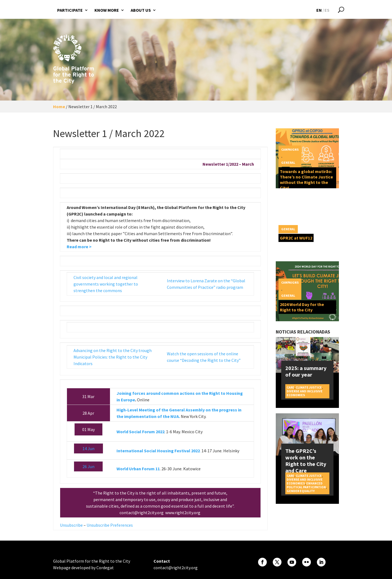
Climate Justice (309, 387)
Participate (70, 10)
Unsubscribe (71, 525)
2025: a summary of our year (306, 371)
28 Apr (88, 413)
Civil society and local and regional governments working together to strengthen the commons (106, 284)
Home (59, 107)
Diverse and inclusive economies (305, 393)
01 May (88, 429)
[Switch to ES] (327, 10)
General (288, 163)
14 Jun (88, 448)
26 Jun (88, 466)
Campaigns (290, 149)
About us (141, 10)
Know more (107, 10)
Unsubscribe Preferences (110, 525)
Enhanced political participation (306, 485)
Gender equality (301, 491)
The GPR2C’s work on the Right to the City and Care (306, 461)
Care (290, 387)
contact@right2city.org (142, 513)
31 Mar (88, 396)
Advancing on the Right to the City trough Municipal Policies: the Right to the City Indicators (113, 357)
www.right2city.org (183, 513)
